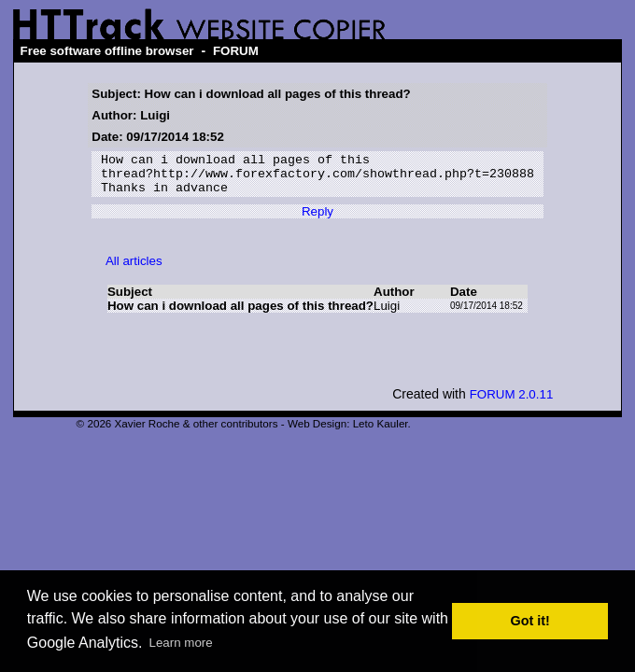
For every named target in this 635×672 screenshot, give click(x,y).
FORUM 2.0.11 (512, 403)
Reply (317, 220)
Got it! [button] (530, 621)
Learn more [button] (181, 643)
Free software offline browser (107, 51)
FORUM (236, 51)
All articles (134, 269)
